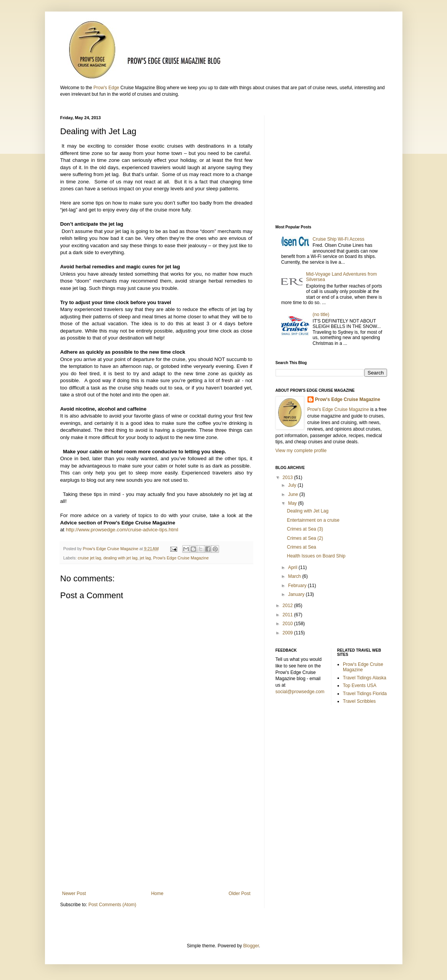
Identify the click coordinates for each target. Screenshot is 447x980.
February (298, 586)
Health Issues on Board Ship (316, 556)
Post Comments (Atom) (112, 905)
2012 (288, 606)
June (293, 494)
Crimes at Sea (303, 547)
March (295, 576)
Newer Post (74, 893)
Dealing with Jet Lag (307, 511)
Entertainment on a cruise (313, 520)
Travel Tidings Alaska (365, 678)
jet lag (145, 558)
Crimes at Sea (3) (305, 529)
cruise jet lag (89, 558)
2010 (288, 624)
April (293, 567)
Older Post (240, 893)
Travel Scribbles (359, 701)
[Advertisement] (156, 827)
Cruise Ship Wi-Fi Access (338, 239)
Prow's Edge (106, 88)
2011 (288, 615)
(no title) (321, 314)
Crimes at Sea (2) (306, 538)
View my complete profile (301, 451)
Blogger (251, 946)
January (297, 594)
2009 (288, 633)
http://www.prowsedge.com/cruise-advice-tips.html (122, 530)
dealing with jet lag (120, 558)
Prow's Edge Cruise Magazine (181, 558)
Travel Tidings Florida (365, 694)
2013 (288, 478)
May (293, 503)
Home (157, 893)
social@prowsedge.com (300, 692)
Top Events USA (360, 686)
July (293, 485)
